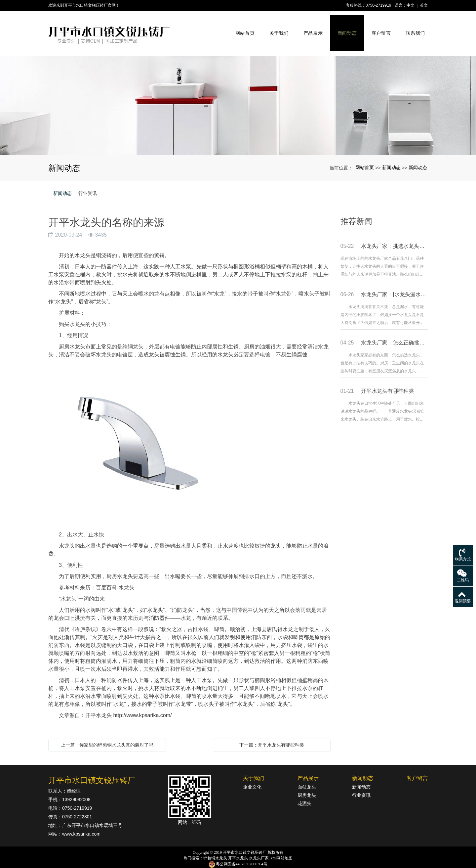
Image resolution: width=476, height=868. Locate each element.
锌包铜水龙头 (215, 849)
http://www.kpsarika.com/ (142, 707)
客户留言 (380, 29)
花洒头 (304, 795)
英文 (424, 5)
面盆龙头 (307, 778)
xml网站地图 (282, 849)
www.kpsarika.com (81, 825)
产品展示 (313, 29)
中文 (411, 5)
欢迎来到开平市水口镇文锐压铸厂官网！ (84, 5)
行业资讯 (88, 185)
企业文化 (252, 778)
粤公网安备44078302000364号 (242, 855)
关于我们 (278, 29)
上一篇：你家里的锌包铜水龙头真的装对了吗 (107, 736)
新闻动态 (347, 29)
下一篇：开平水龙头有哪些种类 (272, 736)
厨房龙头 (307, 787)
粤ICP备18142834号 (238, 862)
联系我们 (415, 29)
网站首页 (244, 29)
